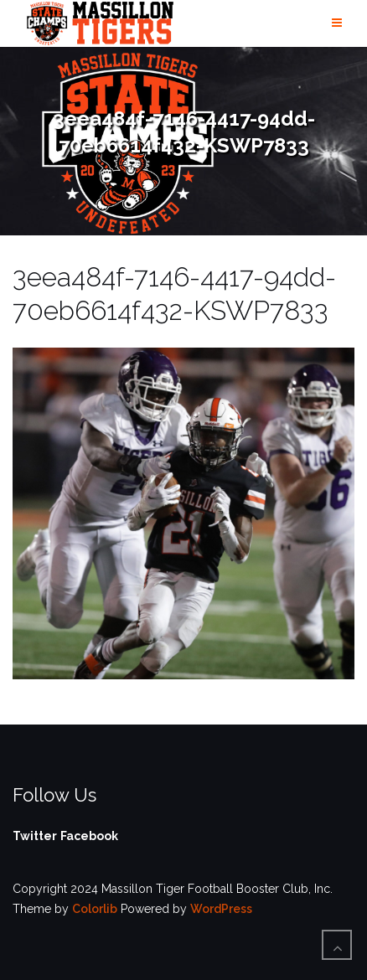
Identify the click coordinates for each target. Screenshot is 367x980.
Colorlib (95, 909)
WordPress (221, 909)
